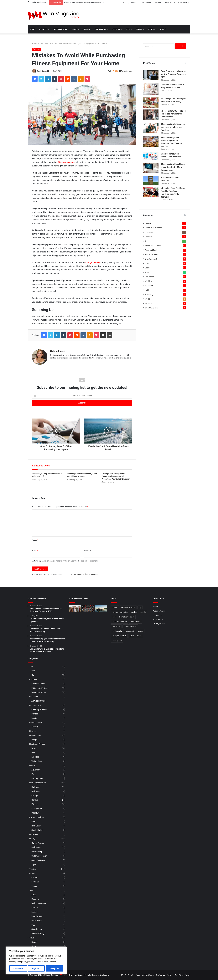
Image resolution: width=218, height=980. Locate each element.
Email (35, 550)
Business (43, 29)
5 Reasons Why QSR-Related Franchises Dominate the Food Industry (173, 114)
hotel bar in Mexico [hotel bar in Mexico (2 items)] (120, 622)
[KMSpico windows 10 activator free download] (151, 156)
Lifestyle (116, 29)
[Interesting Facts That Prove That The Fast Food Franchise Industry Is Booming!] (151, 192)
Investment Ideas (152, 308)
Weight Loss (37, 761)
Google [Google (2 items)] (143, 612)
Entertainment (60, 29)
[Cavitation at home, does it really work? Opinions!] (151, 89)
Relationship (37, 852)
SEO (33, 925)
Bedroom (35, 791)
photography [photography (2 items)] (117, 631)
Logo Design (37, 916)
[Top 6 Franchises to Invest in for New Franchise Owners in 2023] (151, 75)
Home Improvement (153, 228)
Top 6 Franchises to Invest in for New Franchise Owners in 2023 (173, 74)
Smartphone (37, 929)
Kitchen (35, 804)
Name (35, 540)
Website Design (38, 933)
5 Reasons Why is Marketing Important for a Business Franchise (173, 127)
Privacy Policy (183, 2)
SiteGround (104, 975)
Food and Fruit (151, 250)
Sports (151, 29)
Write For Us (170, 2)
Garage (35, 796)
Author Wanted (145, 2)
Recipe (34, 740)
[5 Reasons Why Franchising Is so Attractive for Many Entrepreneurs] (151, 168)
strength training (93, 262)
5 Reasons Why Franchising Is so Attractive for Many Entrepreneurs (173, 167)
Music (34, 718)
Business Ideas (38, 684)
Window (35, 813)
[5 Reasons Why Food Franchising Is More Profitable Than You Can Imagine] (151, 141)
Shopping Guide (38, 860)
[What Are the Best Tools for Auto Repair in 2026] (88, 608)
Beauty (34, 748)
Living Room (37, 809)
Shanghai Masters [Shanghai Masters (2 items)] (119, 636)
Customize (18, 968)
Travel (139, 29)
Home (32, 29)
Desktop (35, 899)
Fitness (86, 29)
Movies (35, 714)
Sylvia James (42, 71)
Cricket (35, 877)
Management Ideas (40, 688)
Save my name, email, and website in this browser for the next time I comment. (66, 561)
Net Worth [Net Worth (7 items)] (116, 626)
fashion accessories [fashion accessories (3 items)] (120, 612)
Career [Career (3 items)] (115, 607)
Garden (35, 800)
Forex (34, 821)
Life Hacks (149, 277)
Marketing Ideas (39, 692)
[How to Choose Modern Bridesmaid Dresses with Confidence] (75, 608)
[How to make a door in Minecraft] (151, 180)
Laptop (34, 912)
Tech (128, 29)
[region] (36, 960)
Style (34, 865)
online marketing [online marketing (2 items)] (130, 626)
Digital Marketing (39, 903)
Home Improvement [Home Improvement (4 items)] (127, 617)
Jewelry (35, 727)
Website (87, 550)
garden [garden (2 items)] (134, 612)
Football (35, 882)
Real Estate (36, 826)
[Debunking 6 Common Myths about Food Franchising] (151, 102)
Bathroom (36, 787)
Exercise (35, 757)
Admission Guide (39, 701)
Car (33, 675)
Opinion (148, 223)
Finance (148, 303)
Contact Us (158, 2)
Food (75, 29)
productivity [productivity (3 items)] (130, 631)
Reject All (36, 968)
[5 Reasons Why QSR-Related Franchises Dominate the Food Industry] (151, 115)
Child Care (36, 847)
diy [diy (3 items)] (140, 607)
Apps (34, 895)
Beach (34, 942)
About (134, 2)
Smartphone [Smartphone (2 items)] (117, 641)
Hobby (148, 290)
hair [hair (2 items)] (114, 617)
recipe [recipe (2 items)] (141, 631)
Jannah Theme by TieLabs (73, 975)
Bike (33, 671)
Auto (147, 263)
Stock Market (37, 830)
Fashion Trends (151, 254)
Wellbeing (44, 43)
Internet (35, 908)
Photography (37, 778)
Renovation (101, 29)
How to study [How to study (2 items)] (135, 622)
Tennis (34, 886)
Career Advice (38, 843)
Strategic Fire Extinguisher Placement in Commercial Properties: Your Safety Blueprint (116, 476)
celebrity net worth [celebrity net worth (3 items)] (128, 607)
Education (149, 286)
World (163, 29)
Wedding (149, 281)
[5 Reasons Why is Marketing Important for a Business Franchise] (151, 128)
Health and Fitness (153, 246)
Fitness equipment (67, 162)
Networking (36, 921)
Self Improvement (39, 856)
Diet (33, 753)
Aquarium (36, 770)
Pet (33, 774)
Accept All (54, 968)
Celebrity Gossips (39, 709)
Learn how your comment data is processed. (82, 574)
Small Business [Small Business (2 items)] (136, 636)
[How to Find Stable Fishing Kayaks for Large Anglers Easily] (101, 608)
